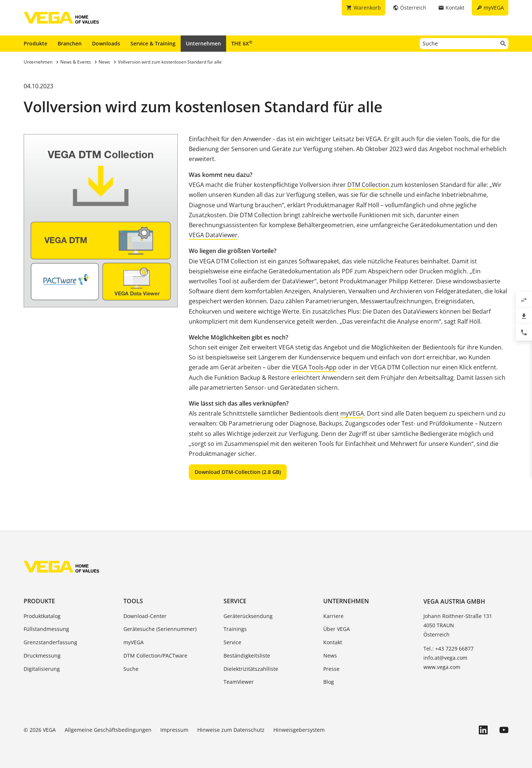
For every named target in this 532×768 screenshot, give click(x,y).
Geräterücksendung (248, 616)
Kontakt (333, 642)
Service (235, 601)
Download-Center (145, 616)
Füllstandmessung (46, 629)
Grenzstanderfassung (50, 642)
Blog (329, 682)
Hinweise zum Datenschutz (231, 730)
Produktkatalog (42, 616)
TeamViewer (239, 682)
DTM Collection (368, 185)
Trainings (235, 629)
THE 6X (242, 43)
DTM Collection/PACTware (155, 656)
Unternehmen (203, 43)
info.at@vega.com (445, 658)
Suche (131, 669)
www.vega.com (442, 667)
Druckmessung (42, 656)
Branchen (70, 43)
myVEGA (352, 413)
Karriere (333, 616)
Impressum (174, 730)
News (330, 656)
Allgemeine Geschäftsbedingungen (108, 730)
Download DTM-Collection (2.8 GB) (238, 472)
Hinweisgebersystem (299, 730)
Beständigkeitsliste (247, 656)
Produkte (35, 43)
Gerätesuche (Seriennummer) (160, 629)
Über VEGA (337, 629)
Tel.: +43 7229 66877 (449, 648)
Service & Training (153, 43)
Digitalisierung (42, 669)
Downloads (106, 43)
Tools (133, 601)
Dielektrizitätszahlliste (251, 669)
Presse (331, 669)
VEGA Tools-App (314, 367)
